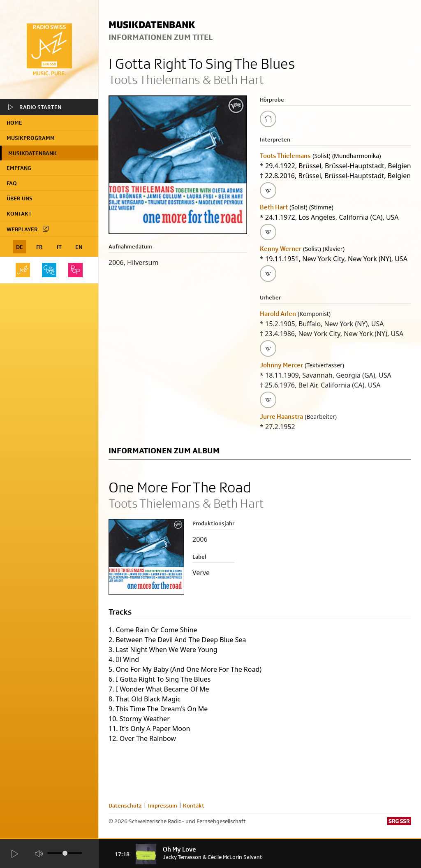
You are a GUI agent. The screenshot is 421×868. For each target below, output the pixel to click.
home (14, 123)
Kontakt (19, 214)
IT (59, 247)
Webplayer (28, 229)
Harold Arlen (278, 314)
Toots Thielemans (285, 156)
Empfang (19, 168)
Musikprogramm (31, 138)
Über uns (20, 198)
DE (20, 247)
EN (79, 247)
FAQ (12, 183)
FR (39, 247)
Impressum (163, 805)
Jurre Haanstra (281, 417)
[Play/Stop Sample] (268, 119)
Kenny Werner (281, 249)
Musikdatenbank (32, 153)
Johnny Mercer (281, 365)
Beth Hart (274, 207)
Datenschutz (125, 805)
